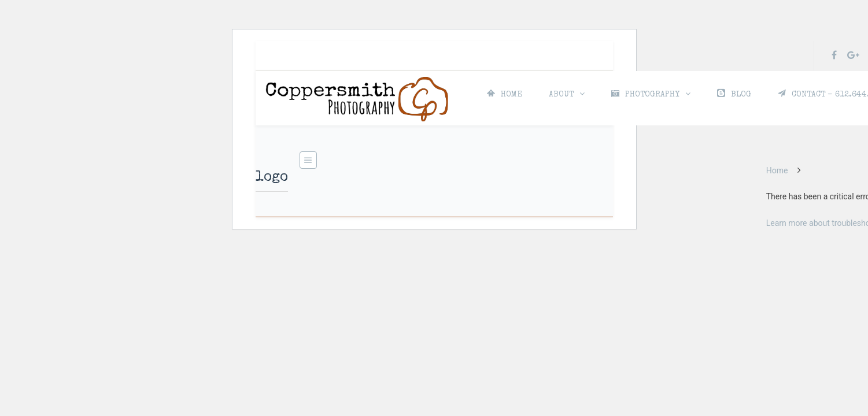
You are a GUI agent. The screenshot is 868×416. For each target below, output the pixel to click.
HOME (505, 94)
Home (777, 170)
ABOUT (561, 95)
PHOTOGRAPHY (645, 94)
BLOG (734, 94)
